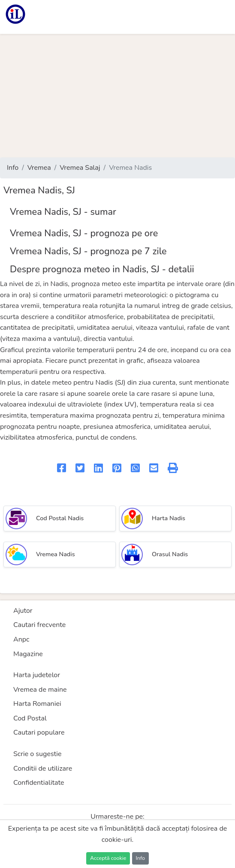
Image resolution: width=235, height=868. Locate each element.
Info (13, 168)
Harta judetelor (37, 675)
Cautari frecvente (39, 625)
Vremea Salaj (80, 168)
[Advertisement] (117, 96)
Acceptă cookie (108, 858)
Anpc (21, 639)
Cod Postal (30, 718)
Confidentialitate (39, 783)
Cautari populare (39, 732)
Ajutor (23, 611)
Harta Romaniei (37, 704)
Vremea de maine (40, 690)
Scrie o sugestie (37, 754)
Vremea (39, 168)
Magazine (28, 654)
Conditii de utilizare (43, 769)
